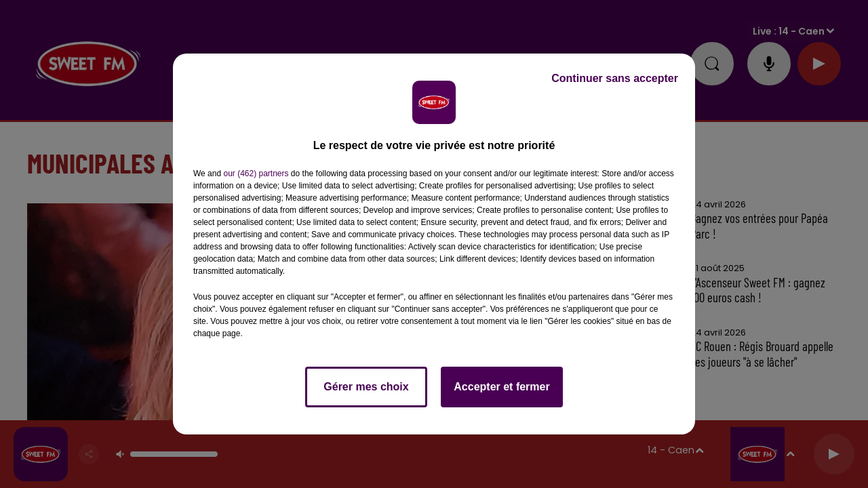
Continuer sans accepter (615, 78)
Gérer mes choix (366, 387)
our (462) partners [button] (256, 174)
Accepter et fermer (501, 387)
